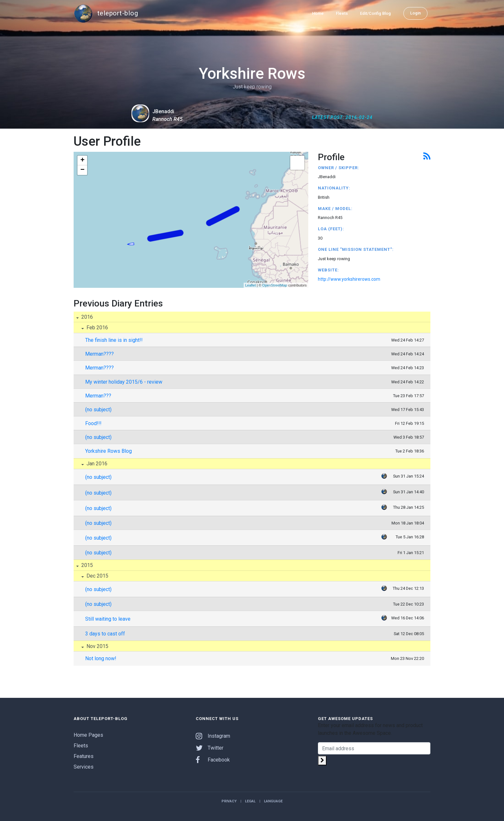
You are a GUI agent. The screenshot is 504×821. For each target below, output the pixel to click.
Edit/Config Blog (375, 13)
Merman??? (98, 396)
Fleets (342, 13)
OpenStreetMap (275, 285)
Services (84, 767)
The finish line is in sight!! (114, 340)
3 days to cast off (105, 634)
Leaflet (251, 285)
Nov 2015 (97, 646)
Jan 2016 (96, 464)
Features (84, 756)
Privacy (229, 801)
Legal (250, 801)
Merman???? (99, 354)
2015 (86, 565)
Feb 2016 (97, 328)
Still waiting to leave (108, 619)
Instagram (213, 736)
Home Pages (88, 735)
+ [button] (82, 160)
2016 (86, 317)
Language (273, 801)
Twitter (210, 748)
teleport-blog (106, 14)
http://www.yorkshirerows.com (349, 279)
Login (415, 13)
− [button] (82, 170)
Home (318, 13)
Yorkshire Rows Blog (108, 451)
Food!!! (93, 423)
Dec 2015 (97, 576)
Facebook (213, 760)
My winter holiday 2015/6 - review (124, 382)
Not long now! (101, 658)
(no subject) (98, 410)
